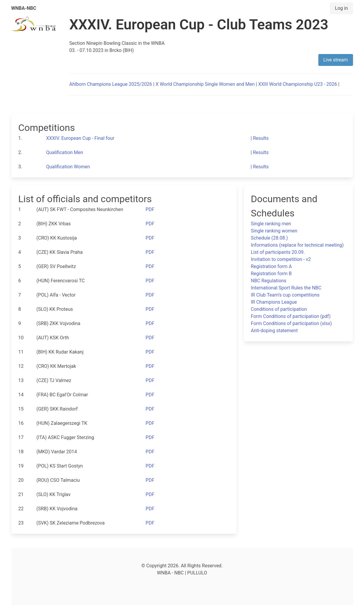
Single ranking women (274, 231)
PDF (150, 209)
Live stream (336, 60)
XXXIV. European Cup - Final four (80, 138)
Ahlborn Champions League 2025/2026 (111, 84)
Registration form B (271, 274)
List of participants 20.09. (278, 252)
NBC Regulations (269, 281)
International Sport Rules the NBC (286, 288)
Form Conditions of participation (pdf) (291, 316)
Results (261, 138)
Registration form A (271, 266)
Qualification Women (68, 167)
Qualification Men (65, 152)
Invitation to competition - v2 (281, 259)
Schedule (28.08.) (270, 238)
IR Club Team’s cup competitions (285, 295)
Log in (341, 8)
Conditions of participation (279, 309)
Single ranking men (271, 224)
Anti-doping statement (274, 331)
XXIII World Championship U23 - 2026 (298, 84)
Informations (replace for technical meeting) (297, 245)
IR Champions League (274, 302)
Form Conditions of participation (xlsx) (291, 323)
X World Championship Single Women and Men (205, 84)
